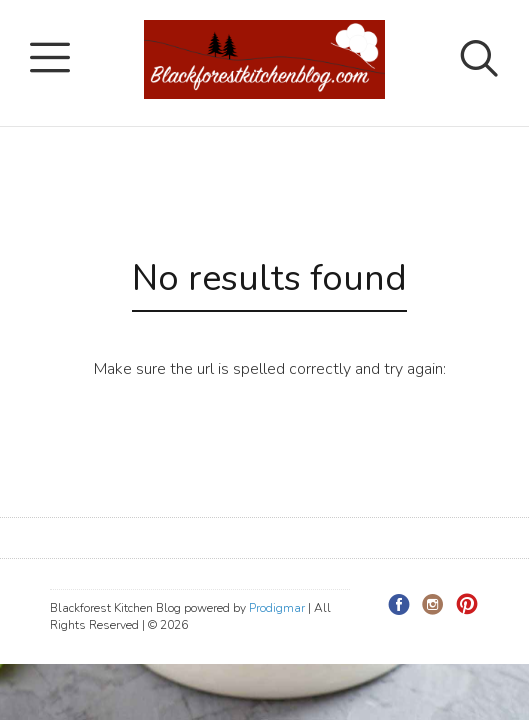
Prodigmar (277, 608)
